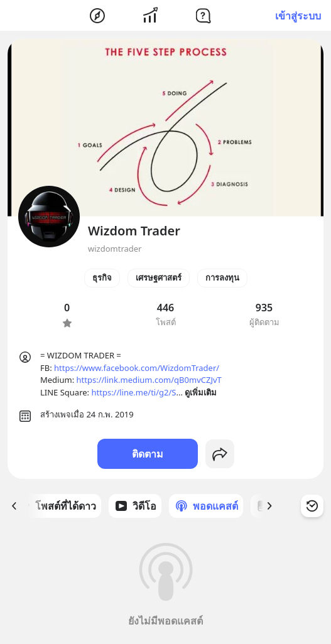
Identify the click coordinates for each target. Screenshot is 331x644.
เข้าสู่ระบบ (298, 16)
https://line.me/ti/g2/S (133, 392)
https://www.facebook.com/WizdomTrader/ (137, 368)
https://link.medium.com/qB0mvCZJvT (149, 380)
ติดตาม (148, 454)
